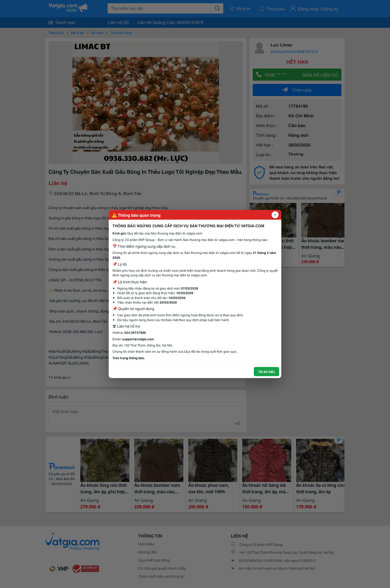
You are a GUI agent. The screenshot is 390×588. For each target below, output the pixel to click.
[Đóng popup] (275, 215)
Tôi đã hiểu (266, 371)
